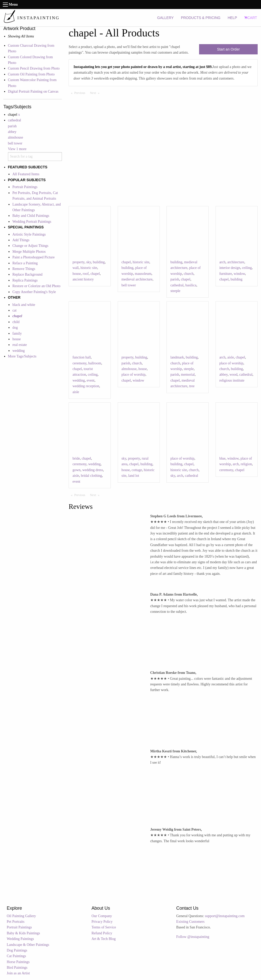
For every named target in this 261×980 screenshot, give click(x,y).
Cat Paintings (16, 956)
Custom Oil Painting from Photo (31, 74)
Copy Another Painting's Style (34, 292)
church (189, 274)
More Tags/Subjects (22, 356)
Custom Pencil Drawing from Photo (34, 68)
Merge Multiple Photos (29, 252)
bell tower (15, 143)
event (90, 380)
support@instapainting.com (225, 916)
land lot (134, 476)
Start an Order (229, 49)
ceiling (247, 268)
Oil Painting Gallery (21, 916)
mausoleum (143, 274)
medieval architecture (137, 279)
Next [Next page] (96, 93)
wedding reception (86, 386)
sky (89, 262)
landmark (177, 357)
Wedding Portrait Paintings (32, 222)
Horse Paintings (18, 962)
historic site (89, 268)
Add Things (21, 240)
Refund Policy (102, 933)
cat (14, 310)
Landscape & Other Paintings (28, 945)
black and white (24, 305)
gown (76, 470)
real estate (20, 345)
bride (76, 458)
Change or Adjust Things (30, 246)
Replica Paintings (25, 280)
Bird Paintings (17, 968)
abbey (12, 132)
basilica (191, 285)
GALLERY (165, 18)
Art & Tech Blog (104, 939)
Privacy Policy (102, 922)
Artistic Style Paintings (29, 234)
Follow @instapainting (193, 937)
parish (12, 126)
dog (15, 328)
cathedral (15, 120)
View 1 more (17, 149)
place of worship (133, 375)
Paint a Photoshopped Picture (34, 257)
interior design (230, 268)
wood (233, 375)
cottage (137, 470)
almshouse (16, 137)
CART (251, 18)
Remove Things (24, 269)
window (239, 274)
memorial (188, 375)
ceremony (79, 363)
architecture (236, 262)
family (17, 333)
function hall (82, 357)
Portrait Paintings (25, 187)
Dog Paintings (17, 950)
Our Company (102, 916)
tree (192, 386)
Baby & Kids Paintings (23, 933)
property (78, 262)
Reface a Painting (25, 263)
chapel (95, 274)
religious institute (232, 380)
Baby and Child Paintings (31, 216)
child (16, 322)
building (99, 262)
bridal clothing (91, 476)
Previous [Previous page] (81, 93)
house (17, 339)
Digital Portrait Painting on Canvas (33, 91)
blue (222, 458)
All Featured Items (26, 174)
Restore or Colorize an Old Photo (36, 286)
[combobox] (35, 157)
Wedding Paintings (20, 939)
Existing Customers (190, 922)
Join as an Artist (18, 973)
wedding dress (93, 470)
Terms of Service (104, 927)
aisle (76, 392)
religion (246, 464)
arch (222, 262)
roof (86, 274)
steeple (175, 291)
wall (76, 268)
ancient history (83, 279)
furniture (226, 274)
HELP (232, 18)
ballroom (95, 363)
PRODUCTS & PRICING (201, 18)
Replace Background (27, 274)
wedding (18, 351)
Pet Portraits (16, 922)
